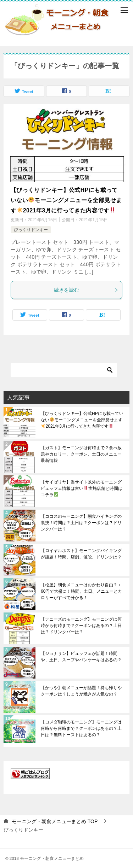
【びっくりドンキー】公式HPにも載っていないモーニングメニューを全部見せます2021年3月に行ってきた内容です (66, 200)
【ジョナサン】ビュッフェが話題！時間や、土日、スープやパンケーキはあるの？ (81, 657)
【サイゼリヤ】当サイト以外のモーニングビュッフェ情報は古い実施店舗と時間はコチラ (82, 488)
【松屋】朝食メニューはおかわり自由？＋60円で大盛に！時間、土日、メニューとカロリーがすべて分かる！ (81, 591)
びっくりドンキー (31, 230)
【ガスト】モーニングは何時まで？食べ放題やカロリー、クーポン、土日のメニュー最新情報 (81, 454)
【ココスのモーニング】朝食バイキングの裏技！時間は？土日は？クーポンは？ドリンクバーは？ (81, 523)
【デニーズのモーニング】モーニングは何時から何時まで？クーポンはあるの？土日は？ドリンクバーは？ (81, 626)
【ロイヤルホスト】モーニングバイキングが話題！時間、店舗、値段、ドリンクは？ (81, 554)
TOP (55, 821)
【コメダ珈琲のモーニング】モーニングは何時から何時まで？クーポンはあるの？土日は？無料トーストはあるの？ (81, 728)
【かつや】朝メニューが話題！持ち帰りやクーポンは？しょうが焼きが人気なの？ (81, 691)
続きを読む (86, 290)
